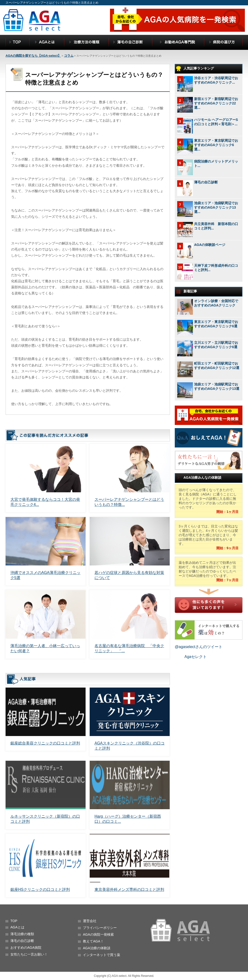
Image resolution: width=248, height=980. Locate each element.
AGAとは (17, 927)
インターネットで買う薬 (102, 955)
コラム (69, 56)
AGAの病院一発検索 (98, 934)
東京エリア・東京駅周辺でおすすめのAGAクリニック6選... (216, 145)
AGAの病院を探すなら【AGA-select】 (33, 56)
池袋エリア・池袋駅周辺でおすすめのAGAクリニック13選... (216, 207)
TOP (14, 921)
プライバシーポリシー (100, 928)
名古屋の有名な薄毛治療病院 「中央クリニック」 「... (129, 648)
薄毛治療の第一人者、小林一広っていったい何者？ (45, 648)
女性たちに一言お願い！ (29, 954)
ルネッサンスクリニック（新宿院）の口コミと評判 (45, 819)
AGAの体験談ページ (210, 245)
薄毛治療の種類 (22, 934)
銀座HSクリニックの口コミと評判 (40, 890)
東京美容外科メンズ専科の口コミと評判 (129, 890)
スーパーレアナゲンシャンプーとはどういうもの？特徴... (129, 502)
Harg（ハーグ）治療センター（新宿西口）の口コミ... (128, 819)
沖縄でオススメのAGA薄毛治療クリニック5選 (45, 575)
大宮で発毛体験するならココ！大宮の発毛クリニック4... (45, 502)
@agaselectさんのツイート (199, 647)
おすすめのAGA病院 (26, 948)
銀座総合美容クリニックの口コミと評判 (45, 743)
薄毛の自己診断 (206, 182)
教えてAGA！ (93, 941)
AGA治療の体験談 (97, 948)
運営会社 (90, 921)
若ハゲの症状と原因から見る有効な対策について (129, 575)
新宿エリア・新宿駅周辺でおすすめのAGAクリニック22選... (216, 103)
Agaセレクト (196, 657)
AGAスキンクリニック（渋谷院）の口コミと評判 (130, 746)
